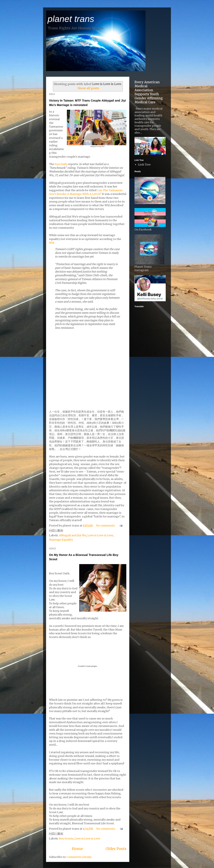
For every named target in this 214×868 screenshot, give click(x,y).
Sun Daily (61, 164)
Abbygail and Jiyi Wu (73, 535)
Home (77, 849)
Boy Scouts (66, 838)
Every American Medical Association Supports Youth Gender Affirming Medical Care (149, 92)
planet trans (71, 19)
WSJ (52, 243)
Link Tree (144, 165)
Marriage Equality (61, 540)
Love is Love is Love (100, 535)
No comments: (106, 526)
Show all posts (88, 88)
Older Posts (116, 849)
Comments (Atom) (79, 857)
